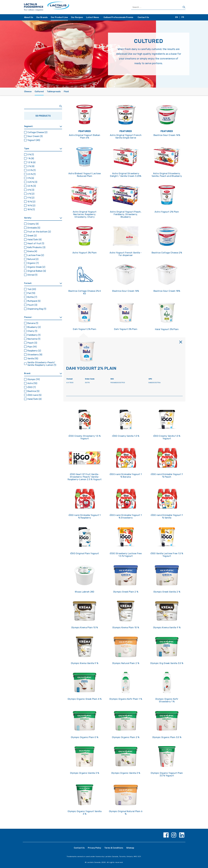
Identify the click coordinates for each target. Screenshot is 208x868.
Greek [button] (32, 236)
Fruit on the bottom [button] (39, 232)
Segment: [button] (29, 126)
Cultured (39, 92)
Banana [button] (33, 323)
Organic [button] (33, 263)
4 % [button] (31, 190)
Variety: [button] (28, 218)
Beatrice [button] (33, 391)
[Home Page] (64, 7)
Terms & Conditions (114, 848)
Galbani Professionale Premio (118, 17)
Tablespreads (54, 92)
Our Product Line (59, 17)
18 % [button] (31, 209)
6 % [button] (31, 194)
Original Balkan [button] (37, 271)
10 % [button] (31, 202)
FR (183, 17)
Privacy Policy (94, 848)
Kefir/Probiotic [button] (36, 247)
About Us (29, 17)
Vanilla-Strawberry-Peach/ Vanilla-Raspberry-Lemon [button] (42, 364)
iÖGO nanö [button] (34, 395)
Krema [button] (32, 251)
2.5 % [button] (31, 174)
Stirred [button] (32, 275)
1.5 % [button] (31, 162)
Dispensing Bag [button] (37, 309)
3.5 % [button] (32, 186)
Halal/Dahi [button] (34, 240)
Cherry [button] (32, 331)
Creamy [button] (33, 224)
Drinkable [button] (34, 228)
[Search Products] (158, 7)
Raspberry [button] (34, 351)
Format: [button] (28, 283)
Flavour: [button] (28, 317)
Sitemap (130, 848)
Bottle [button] (32, 297)
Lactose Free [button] (36, 255)
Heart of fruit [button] (36, 243)
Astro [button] (32, 383)
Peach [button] (32, 343)
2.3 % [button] (31, 170)
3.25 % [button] (32, 182)
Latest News (93, 17)
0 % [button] (31, 155)
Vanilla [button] (33, 359)
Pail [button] (31, 293)
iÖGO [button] (32, 387)
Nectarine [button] (34, 339)
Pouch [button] (32, 305)
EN (176, 17)
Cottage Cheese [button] (37, 132)
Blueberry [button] (34, 327)
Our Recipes (77, 17)
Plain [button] (32, 347)
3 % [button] (31, 178)
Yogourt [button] (34, 140)
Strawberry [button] (35, 355)
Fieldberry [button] (34, 335)
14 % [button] (31, 206)
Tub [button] (32, 289)
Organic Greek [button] (36, 267)
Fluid (66, 92)
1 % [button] (31, 158)
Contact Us (143, 17)
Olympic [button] (34, 379)
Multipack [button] (34, 301)
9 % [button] (31, 198)
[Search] (184, 7)
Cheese (28, 92)
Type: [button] (27, 149)
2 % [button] (31, 166)
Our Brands (42, 17)
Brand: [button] (27, 373)
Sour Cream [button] (35, 136)
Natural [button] (33, 259)
